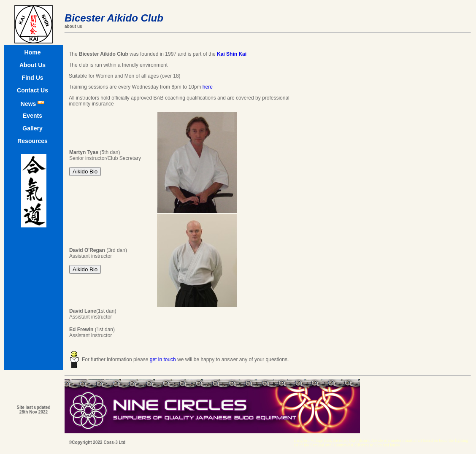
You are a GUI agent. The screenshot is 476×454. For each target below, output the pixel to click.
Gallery (32, 128)
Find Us (32, 78)
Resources (32, 141)
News (32, 104)
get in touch (163, 359)
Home (33, 52)
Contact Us (32, 90)
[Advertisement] (446, 113)
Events (32, 116)
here (208, 87)
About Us (32, 65)
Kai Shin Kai (232, 54)
